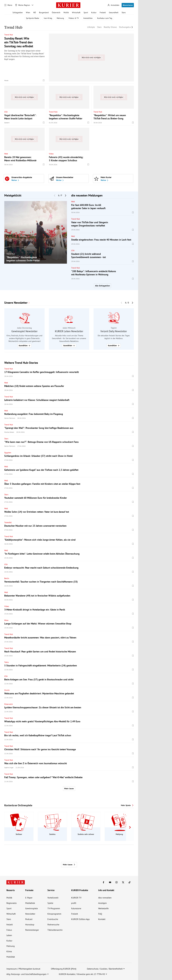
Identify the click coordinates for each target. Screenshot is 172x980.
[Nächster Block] (66, 196)
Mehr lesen (69, 789)
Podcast (29, 919)
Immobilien (88, 18)
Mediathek (30, 903)
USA (6, 112)
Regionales (12, 903)
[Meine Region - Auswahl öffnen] (33, 5)
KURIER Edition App (80, 919)
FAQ (100, 914)
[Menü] (8, 5)
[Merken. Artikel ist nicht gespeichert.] (44, 80)
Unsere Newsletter (16, 303)
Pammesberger (32, 930)
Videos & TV (74, 18)
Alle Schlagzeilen (103, 286)
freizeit (10, 925)
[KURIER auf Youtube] (110, 882)
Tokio (7, 662)
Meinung (60, 18)
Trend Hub (9, 35)
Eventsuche (53, 919)
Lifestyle (91, 27)
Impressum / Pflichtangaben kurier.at (23, 969)
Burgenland (44, 12)
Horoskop (30, 925)
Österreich (56, 12)
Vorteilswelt (53, 898)
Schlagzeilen (18, 12)
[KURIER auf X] (123, 882)
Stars (124, 12)
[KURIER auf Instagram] (117, 882)
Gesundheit (114, 12)
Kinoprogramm (54, 914)
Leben (9, 935)
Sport (86, 12)
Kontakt (102, 919)
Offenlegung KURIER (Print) (64, 969)
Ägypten (8, 453)
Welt (6, 154)
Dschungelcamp (126, 27)
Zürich (7, 690)
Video (51, 154)
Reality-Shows (110, 27)
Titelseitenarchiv (55, 930)
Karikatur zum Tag (105, 18)
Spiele (50, 903)
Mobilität (11, 957)
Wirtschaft (76, 12)
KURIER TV (76, 898)
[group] (36, 232)
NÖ (35, 12)
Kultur (94, 12)
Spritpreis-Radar (33, 18)
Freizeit (103, 12)
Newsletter (30, 914)
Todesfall (8, 522)
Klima (9, 951)
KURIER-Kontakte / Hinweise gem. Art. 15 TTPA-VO (82, 974)
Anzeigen (102, 903)
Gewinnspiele (32, 908)
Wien (28, 12)
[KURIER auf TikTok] (130, 882)
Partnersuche (53, 925)
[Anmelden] (113, 5)
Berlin (7, 578)
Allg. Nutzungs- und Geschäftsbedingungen (26, 974)
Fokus (9, 930)
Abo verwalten (105, 898)
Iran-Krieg (48, 18)
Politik (66, 12)
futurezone (76, 908)
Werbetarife (103, 908)
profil (74, 903)
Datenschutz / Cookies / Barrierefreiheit (105, 969)
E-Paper (29, 898)
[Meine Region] (23, 5)
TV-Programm (54, 908)
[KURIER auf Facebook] (103, 882)
